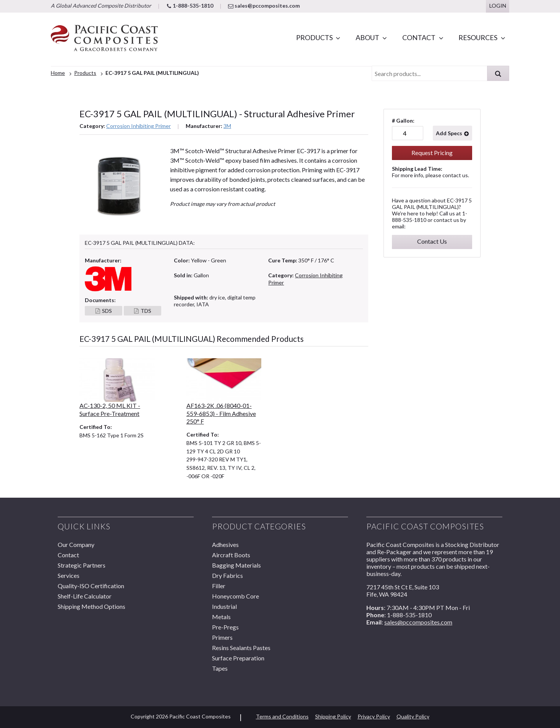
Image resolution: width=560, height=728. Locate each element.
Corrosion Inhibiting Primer (138, 126)
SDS (107, 311)
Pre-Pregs (225, 627)
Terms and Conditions (282, 716)
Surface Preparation (238, 658)
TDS (146, 311)
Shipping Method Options (91, 606)
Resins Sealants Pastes (241, 648)
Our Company (76, 544)
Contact (419, 37)
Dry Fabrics (227, 575)
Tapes (220, 668)
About (367, 37)
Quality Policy (413, 716)
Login (498, 6)
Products (314, 37)
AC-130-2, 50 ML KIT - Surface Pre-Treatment (110, 409)
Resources (478, 37)
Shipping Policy (333, 716)
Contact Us (432, 241)
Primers (222, 637)
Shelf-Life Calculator (85, 596)
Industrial (224, 606)
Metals (221, 617)
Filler (219, 586)
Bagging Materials (236, 565)
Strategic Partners (82, 565)
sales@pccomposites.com (264, 6)
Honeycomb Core (235, 596)
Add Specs (449, 133)
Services (69, 575)
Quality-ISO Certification (91, 586)
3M (227, 126)
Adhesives (225, 544)
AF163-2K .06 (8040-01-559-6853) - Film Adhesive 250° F (221, 413)
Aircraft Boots (231, 555)
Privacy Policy (374, 716)
